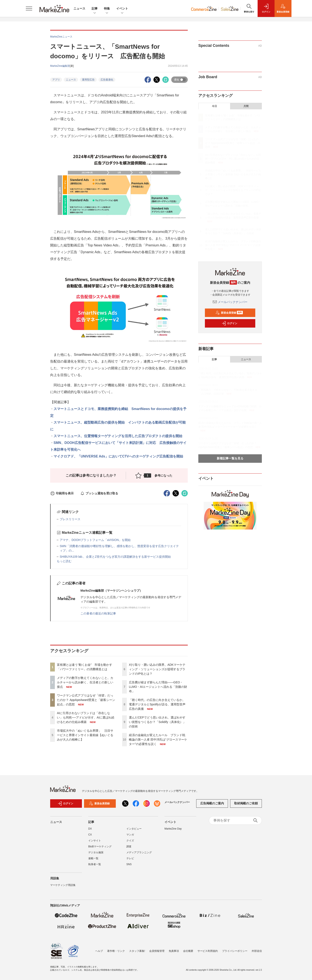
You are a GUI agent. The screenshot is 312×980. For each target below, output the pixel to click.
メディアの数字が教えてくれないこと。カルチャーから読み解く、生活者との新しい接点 (85, 682)
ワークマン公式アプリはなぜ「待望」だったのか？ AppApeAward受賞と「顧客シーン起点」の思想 (86, 700)
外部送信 (257, 951)
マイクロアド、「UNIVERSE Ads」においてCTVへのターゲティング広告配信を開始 (118, 456)
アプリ (56, 80)
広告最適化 (107, 80)
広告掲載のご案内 (212, 803)
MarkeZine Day (173, 829)
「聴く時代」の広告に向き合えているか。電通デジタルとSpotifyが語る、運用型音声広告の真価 (157, 704)
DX (90, 829)
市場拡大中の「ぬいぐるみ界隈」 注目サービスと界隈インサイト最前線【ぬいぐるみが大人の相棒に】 (85, 735)
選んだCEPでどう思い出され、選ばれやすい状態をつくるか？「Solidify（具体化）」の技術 (157, 722)
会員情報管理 (157, 951)
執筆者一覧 (95, 864)
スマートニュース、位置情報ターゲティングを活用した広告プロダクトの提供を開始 (118, 436)
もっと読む (64, 561)
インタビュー (134, 829)
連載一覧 (93, 858)
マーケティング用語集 (63, 885)
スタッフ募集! (137, 951)
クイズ (130, 841)
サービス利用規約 (208, 951)
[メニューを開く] (29, 8)
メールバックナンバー (230, 302)
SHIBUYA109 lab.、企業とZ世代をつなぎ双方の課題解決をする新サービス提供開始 (115, 557)
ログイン (229, 323)
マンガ (130, 835)
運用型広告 (88, 80)
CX (90, 835)
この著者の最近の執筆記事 (98, 613)
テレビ (130, 858)
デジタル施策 (96, 852)
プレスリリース (70, 519)
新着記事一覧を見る (230, 458)
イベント (122, 9)
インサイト (95, 841)
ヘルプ (99, 951)
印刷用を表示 (62, 493)
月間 (246, 106)
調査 (129, 847)
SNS (129, 864)
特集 (107, 9)
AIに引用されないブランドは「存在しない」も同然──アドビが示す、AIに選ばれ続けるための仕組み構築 (86, 717)
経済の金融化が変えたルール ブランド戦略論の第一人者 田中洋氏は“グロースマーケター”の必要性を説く (158, 740)
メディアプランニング (139, 852)
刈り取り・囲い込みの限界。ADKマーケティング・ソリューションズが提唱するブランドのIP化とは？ (157, 669)
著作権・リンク (116, 951)
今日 (214, 106)
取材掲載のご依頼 (246, 803)
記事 (95, 9)
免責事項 (174, 951)
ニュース (79, 8)
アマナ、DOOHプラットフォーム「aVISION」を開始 (95, 540)
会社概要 (188, 951)
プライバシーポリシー (235, 951)
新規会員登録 (229, 313)
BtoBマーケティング (100, 847)
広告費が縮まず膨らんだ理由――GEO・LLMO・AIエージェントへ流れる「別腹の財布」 (158, 687)
